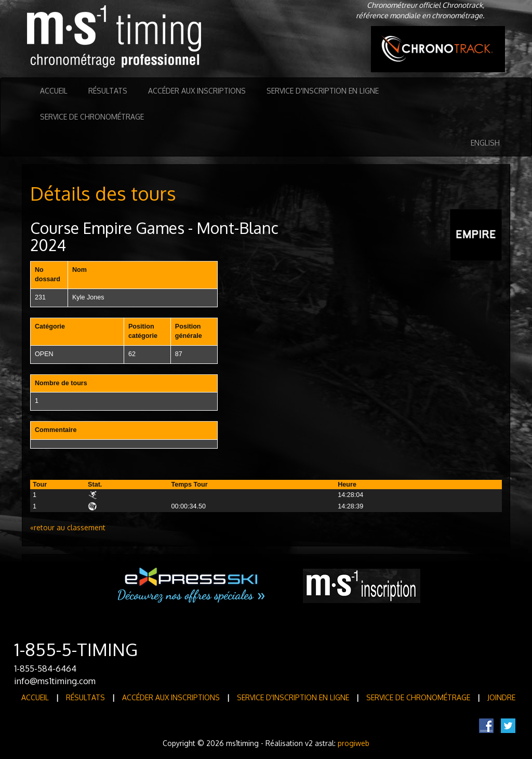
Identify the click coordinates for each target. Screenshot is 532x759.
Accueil (54, 91)
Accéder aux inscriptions (197, 91)
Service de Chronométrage (92, 117)
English (485, 143)
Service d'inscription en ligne (323, 91)
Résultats (108, 91)
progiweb (354, 743)
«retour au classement (68, 527)
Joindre (501, 697)
